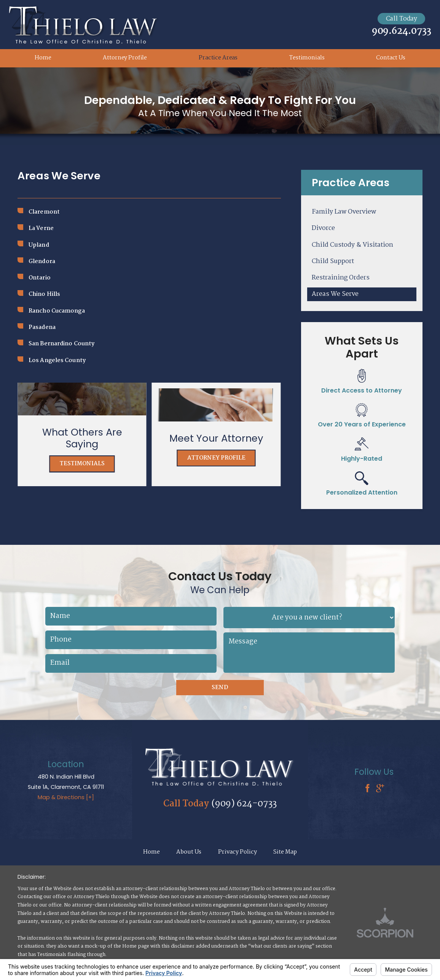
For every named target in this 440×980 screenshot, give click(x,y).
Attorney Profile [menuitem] (125, 58)
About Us (189, 852)
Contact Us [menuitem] (391, 58)
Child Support (333, 261)
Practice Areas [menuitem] (218, 58)
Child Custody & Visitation (352, 245)
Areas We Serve (335, 294)
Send (220, 688)
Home (151, 852)
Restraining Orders (341, 278)
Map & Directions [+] (66, 797)
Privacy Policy (238, 852)
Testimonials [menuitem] (307, 58)
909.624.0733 (402, 32)
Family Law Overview (344, 212)
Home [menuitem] (43, 58)
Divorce (323, 228)
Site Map (285, 852)
